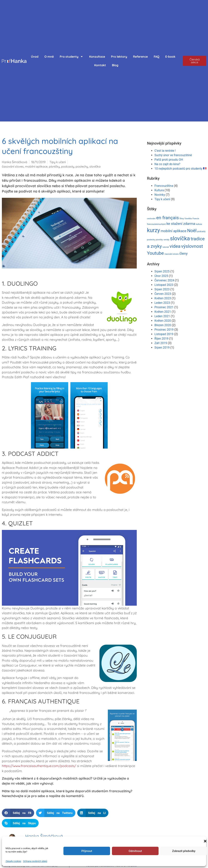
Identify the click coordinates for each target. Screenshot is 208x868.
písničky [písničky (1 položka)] (159, 240)
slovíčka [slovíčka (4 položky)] (180, 238)
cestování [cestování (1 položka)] (151, 219)
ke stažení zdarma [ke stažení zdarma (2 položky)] (181, 224)
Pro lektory (119, 57)
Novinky (160, 195)
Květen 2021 (163, 312)
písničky (54, 166)
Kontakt (100, 65)
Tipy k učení (58, 162)
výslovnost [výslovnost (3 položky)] (192, 246)
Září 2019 (161, 343)
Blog (115, 65)
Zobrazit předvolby (184, 851)
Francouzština (164, 186)
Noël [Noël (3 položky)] (192, 231)
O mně (49, 57)
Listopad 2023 (164, 285)
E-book (170, 57)
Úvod (35, 57)
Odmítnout (135, 851)
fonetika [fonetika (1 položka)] (188, 219)
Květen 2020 (163, 321)
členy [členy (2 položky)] (183, 253)
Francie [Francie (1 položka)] (196, 219)
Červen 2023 (163, 294)
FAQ (157, 57)
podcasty (68, 166)
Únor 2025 (161, 276)
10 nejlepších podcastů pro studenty (180, 169)
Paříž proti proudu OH (169, 160)
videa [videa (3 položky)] (175, 246)
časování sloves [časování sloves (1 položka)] (172, 254)
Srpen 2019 (162, 348)
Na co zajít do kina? (167, 164)
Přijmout (87, 851)
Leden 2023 (162, 303)
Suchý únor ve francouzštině (173, 155)
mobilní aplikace (36, 166)
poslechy (82, 166)
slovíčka (95, 166)
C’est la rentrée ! (165, 151)
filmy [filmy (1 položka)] (182, 219)
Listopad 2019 (164, 334)
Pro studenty (71, 57)
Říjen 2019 (161, 339)
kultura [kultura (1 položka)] (199, 224)
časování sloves (13, 166)
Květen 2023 (163, 298)
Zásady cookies (13, 861)
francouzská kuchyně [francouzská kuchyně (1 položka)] (156, 224)
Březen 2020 (163, 325)
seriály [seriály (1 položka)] (166, 240)
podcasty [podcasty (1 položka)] (201, 231)
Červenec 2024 (164, 280)
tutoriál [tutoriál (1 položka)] (166, 247)
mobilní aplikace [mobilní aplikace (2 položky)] (173, 231)
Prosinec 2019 (164, 330)
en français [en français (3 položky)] (167, 218)
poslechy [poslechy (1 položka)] (151, 240)
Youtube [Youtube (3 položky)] (155, 253)
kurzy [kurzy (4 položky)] (153, 230)
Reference (140, 57)
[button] (205, 841)
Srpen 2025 (162, 271)
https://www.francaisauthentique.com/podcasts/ (39, 766)
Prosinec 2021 (164, 307)
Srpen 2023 (162, 289)
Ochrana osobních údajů (35, 861)
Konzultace (97, 57)
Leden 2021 (162, 316)
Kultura (159, 190)
